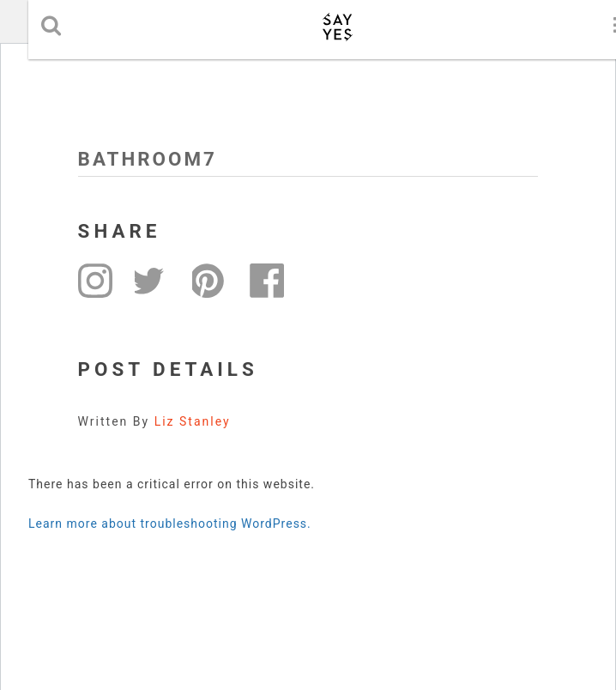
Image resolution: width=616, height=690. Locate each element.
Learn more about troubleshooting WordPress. (170, 524)
